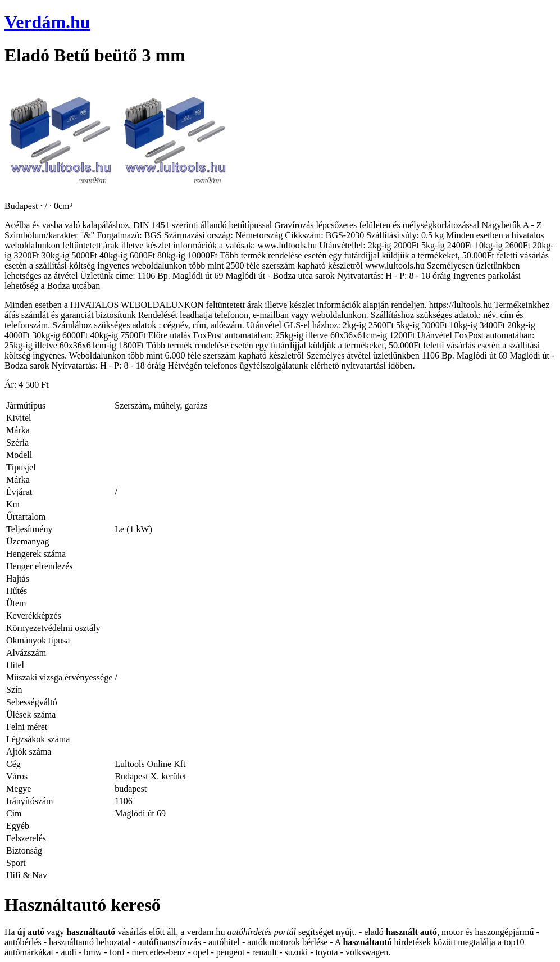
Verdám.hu (47, 22)
